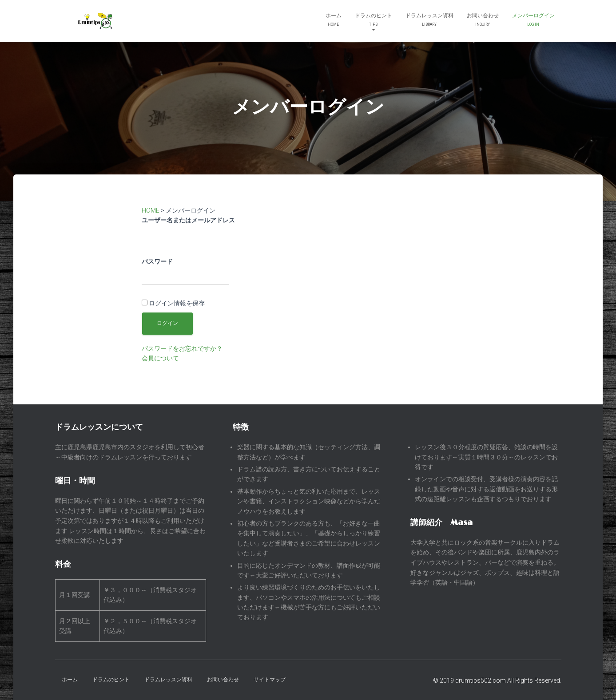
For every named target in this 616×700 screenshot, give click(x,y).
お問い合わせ (483, 21)
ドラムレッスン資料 (429, 21)
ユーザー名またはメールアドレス (188, 220)
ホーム (334, 21)
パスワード (157, 261)
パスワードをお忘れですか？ (182, 348)
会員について (160, 358)
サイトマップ (270, 680)
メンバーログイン (533, 21)
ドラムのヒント (374, 22)
